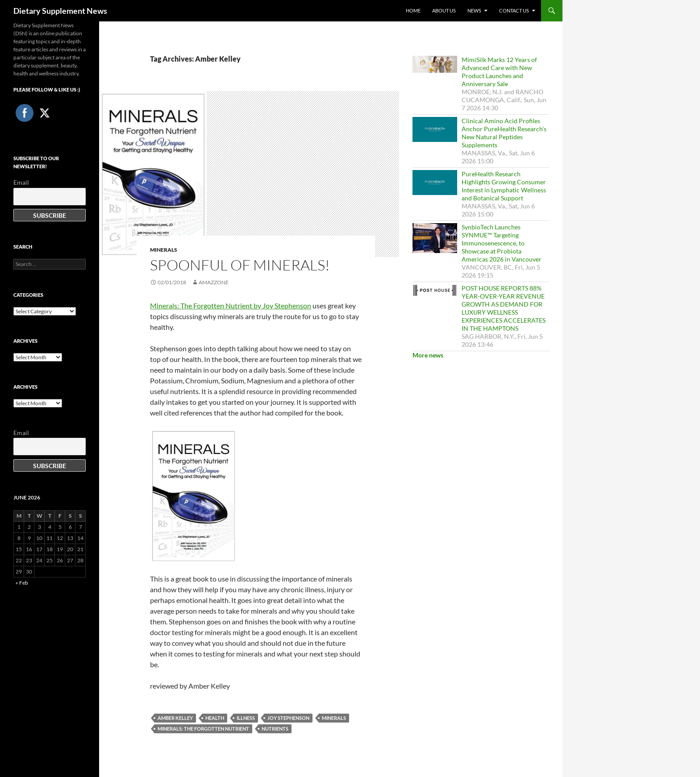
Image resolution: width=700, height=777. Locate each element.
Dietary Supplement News (60, 11)
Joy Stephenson (288, 718)
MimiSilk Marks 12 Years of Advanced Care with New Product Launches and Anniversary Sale (499, 72)
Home (413, 10)
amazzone (214, 282)
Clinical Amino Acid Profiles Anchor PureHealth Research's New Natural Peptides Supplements (504, 133)
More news (428, 355)
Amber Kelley (175, 718)
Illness (246, 718)
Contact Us (514, 10)
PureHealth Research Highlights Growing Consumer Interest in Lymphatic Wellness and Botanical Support (504, 186)
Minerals (164, 250)
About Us (444, 10)
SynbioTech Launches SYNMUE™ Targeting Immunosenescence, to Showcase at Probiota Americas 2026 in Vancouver (502, 243)
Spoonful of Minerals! (240, 265)
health (215, 718)
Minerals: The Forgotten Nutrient (203, 729)
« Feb (22, 583)
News (474, 10)
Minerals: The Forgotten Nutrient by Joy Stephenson (231, 305)
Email (21, 182)
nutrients (275, 729)
